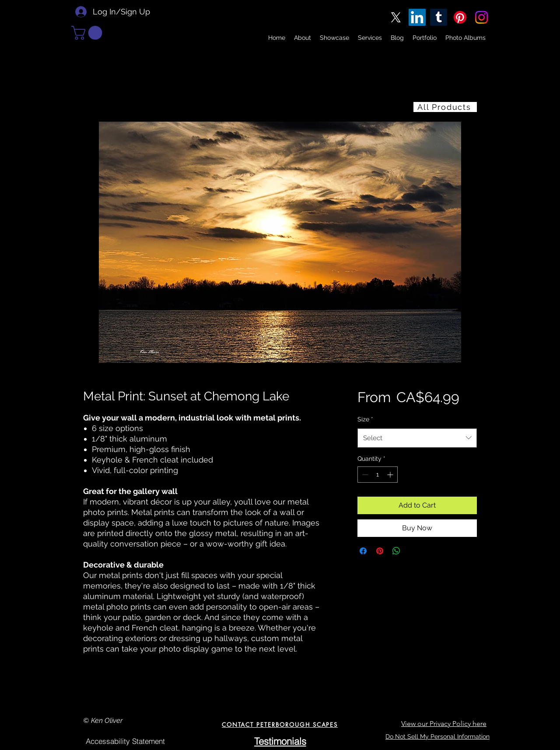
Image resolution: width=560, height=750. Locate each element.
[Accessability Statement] (125, 741)
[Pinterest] (460, 17)
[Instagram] (481, 17)
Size (365, 419)
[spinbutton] (378, 475)
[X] (396, 17)
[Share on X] (413, 551)
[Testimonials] (280, 741)
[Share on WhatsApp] (396, 551)
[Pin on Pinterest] (380, 551)
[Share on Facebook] (363, 551)
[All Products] (445, 107)
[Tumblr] (439, 17)
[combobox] (417, 438)
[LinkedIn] (417, 17)
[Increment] (391, 475)
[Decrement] (364, 475)
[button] (88, 33)
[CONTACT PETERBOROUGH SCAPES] (280, 725)
